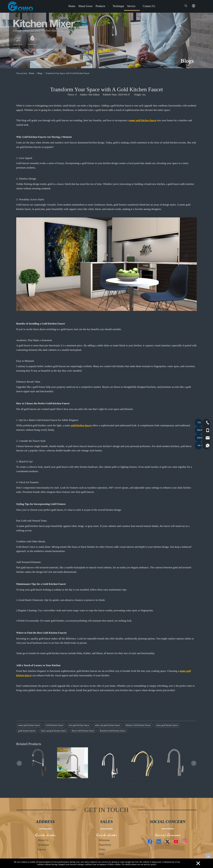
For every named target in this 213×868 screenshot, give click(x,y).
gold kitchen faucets (27, 731)
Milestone (104, 840)
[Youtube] (176, 842)
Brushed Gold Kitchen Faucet (113, 731)
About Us (43, 840)
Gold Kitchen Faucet (54, 725)
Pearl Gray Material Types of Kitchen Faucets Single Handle (174, 781)
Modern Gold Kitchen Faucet (138, 725)
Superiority (105, 845)
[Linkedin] (159, 842)
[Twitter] (167, 842)
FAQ (102, 854)
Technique (43, 845)
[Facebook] (150, 842)
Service (42, 849)
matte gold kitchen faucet (29, 725)
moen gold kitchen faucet (167, 725)
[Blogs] (106, 40)
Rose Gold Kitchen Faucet (83, 731)
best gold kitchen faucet (79, 725)
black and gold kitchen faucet (54, 731)
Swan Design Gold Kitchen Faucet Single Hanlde (140, 781)
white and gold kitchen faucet (107, 725)
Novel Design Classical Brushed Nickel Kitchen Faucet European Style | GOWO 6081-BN (73, 781)
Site (144, 95)
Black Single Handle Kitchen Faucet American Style (39, 781)
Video (102, 849)
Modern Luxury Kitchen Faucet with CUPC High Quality (106, 781)
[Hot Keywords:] (186, 6)
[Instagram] (185, 842)
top (208, 857)
